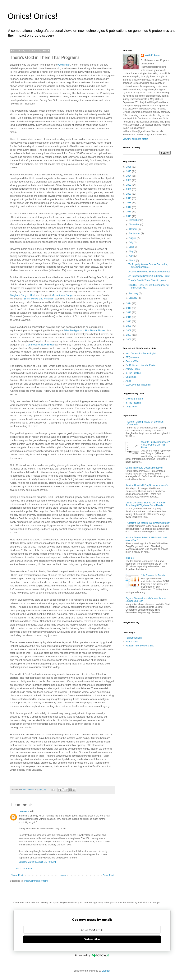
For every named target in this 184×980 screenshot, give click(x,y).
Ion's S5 (130, 558)
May (131, 252)
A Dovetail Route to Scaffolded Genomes (149, 272)
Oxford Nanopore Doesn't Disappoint (144, 468)
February (134, 294)
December (135, 220)
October (133, 229)
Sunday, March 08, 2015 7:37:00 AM (37, 862)
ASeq (128, 381)
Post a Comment (23, 869)
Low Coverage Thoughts (138, 385)
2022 (129, 185)
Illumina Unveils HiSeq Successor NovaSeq (148, 485)
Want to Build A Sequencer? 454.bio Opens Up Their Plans (156, 445)
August (133, 238)
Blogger (106, 971)
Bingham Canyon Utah (23, 295)
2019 (129, 198)
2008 (129, 331)
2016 (129, 212)
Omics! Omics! (33, 16)
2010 (129, 321)
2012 (129, 312)
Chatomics (131, 377)
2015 (129, 216)
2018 (129, 203)
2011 (129, 317)
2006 (129, 340)
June (132, 247)
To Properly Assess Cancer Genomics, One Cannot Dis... (148, 266)
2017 (129, 207)
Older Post (108, 875)
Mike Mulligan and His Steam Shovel (85, 330)
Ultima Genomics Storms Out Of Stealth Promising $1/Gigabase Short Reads (146, 504)
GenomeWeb (132, 361)
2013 (129, 308)
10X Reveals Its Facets (153, 575)
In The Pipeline (133, 373)
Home (63, 875)
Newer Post (17, 875)
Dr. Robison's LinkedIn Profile (141, 365)
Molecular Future (134, 399)
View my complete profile (135, 139)
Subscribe (92, 939)
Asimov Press (133, 369)
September (135, 233)
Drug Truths (132, 407)
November (135, 224)
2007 (129, 335)
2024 (129, 176)
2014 (129, 303)
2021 (129, 189)
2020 (129, 194)
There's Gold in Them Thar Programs (147, 280)
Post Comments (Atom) (36, 881)
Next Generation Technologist (141, 354)
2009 (129, 326)
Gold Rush (64, 65)
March (133, 261)
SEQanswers (132, 357)
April (132, 256)
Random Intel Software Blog (140, 646)
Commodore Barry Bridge (40, 345)
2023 (129, 180)
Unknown (24, 811)
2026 (129, 167)
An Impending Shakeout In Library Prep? (149, 276)
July (131, 243)
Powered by (92, 955)
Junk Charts (132, 642)
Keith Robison (152, 55)
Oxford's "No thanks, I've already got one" (149, 523)
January (133, 298)
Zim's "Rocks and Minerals (39, 299)
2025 (129, 171)
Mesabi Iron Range (62, 295)
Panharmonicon (134, 638)
